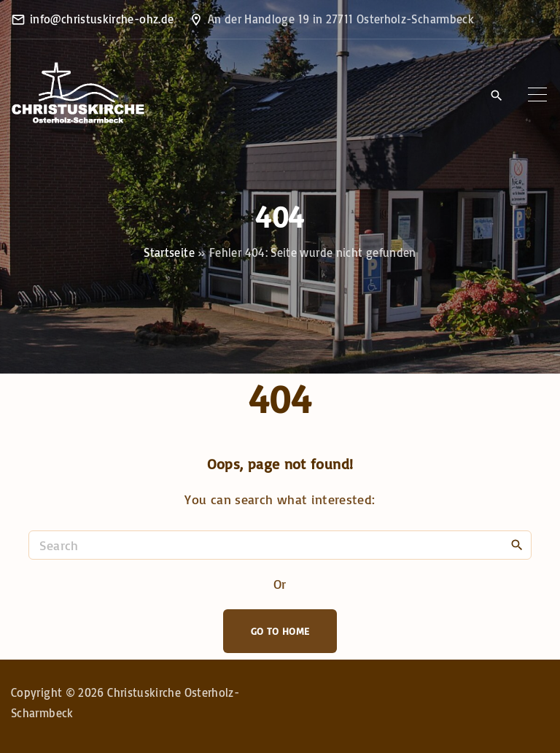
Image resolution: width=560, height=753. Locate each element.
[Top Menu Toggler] (537, 95)
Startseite (169, 252)
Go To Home (280, 631)
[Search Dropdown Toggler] (496, 96)
